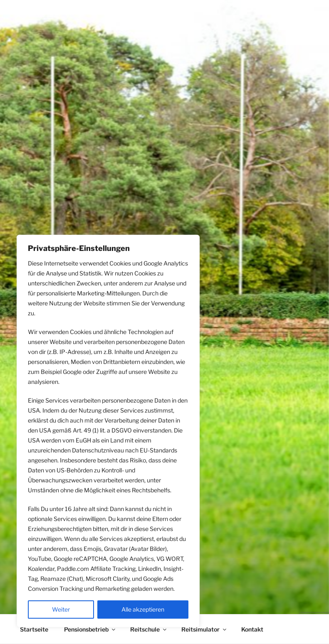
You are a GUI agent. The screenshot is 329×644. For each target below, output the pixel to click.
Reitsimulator (204, 629)
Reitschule (149, 629)
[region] (108, 431)
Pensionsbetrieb (90, 629)
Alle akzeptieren (143, 609)
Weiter (61, 609)
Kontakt (252, 629)
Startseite (34, 629)
